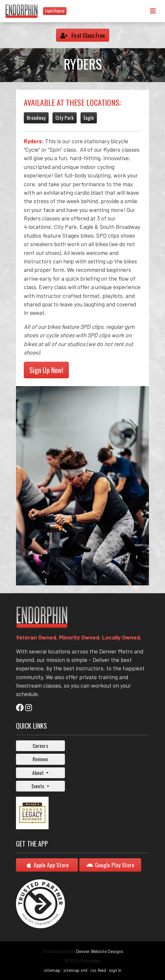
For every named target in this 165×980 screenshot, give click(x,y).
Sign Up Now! (46, 370)
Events (39, 786)
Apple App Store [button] (47, 865)
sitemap (52, 970)
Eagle (89, 118)
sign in (115, 970)
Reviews (40, 759)
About (39, 773)
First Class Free (83, 35)
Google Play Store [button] (110, 865)
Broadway (36, 118)
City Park (65, 118)
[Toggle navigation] (153, 11)
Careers (40, 746)
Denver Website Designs (100, 951)
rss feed (98, 970)
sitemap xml (75, 970)
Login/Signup (55, 11)
